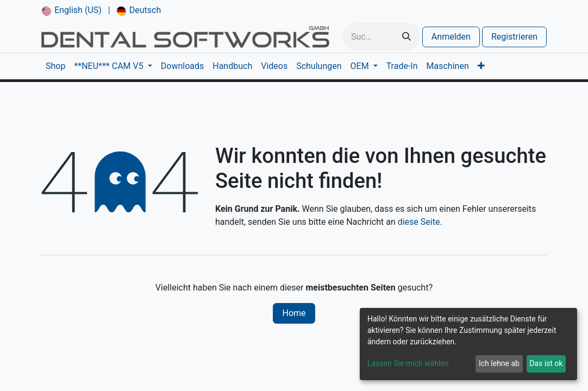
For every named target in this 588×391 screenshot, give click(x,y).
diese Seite (419, 222)
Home (294, 313)
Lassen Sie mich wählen (408, 363)
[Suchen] (406, 37)
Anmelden (451, 37)
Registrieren (514, 37)
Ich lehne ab (499, 363)
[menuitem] (72, 10)
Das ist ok (546, 363)
